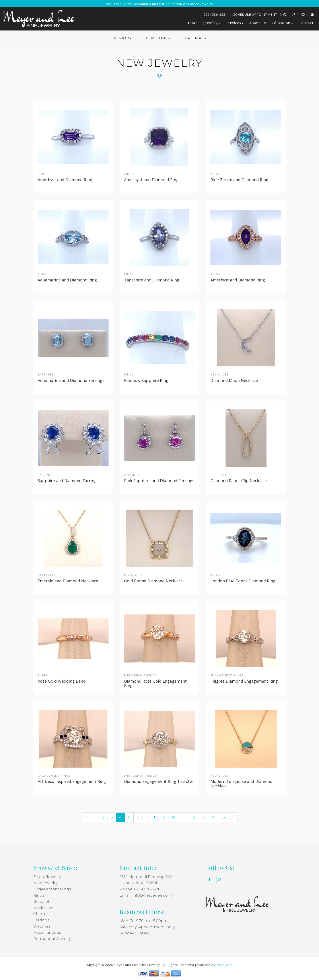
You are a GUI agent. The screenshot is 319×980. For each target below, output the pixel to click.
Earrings (41, 920)
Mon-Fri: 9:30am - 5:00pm (144, 921)
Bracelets (42, 901)
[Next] (232, 817)
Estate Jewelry (47, 877)
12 (193, 817)
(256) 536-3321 (215, 14)
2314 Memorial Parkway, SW (146, 877)
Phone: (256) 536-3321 (139, 889)
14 (213, 817)
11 (183, 817)
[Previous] (87, 817)
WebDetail (226, 965)
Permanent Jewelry (52, 939)
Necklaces (43, 908)
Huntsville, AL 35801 (138, 883)
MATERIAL (195, 38)
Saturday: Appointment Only (147, 927)
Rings (39, 895)
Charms (41, 914)
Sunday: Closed (134, 933)
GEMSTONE (158, 38)
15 (223, 817)
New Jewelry (45, 883)
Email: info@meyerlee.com (146, 895)
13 (203, 817)
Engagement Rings (52, 889)
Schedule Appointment (255, 14)
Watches (42, 926)
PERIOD (123, 38)
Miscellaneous (47, 932)
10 (174, 817)
